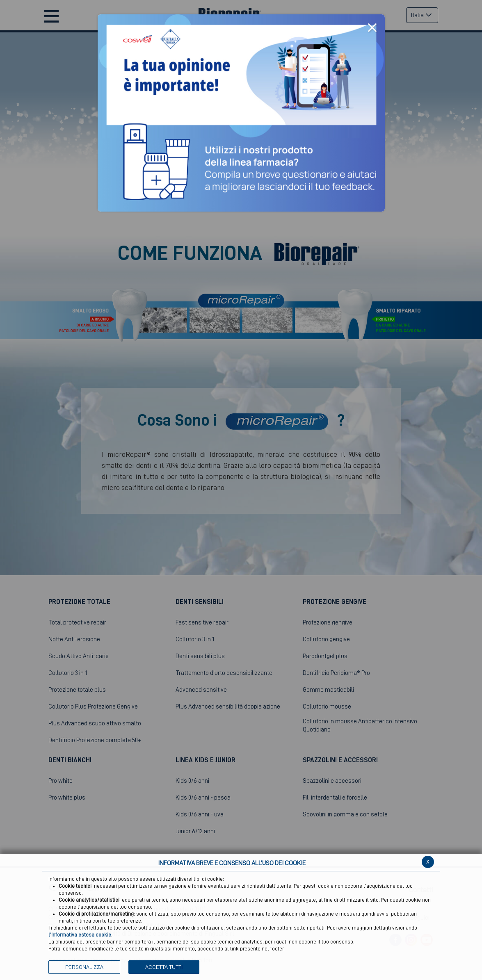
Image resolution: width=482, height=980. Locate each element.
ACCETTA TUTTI (164, 967)
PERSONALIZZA (84, 967)
